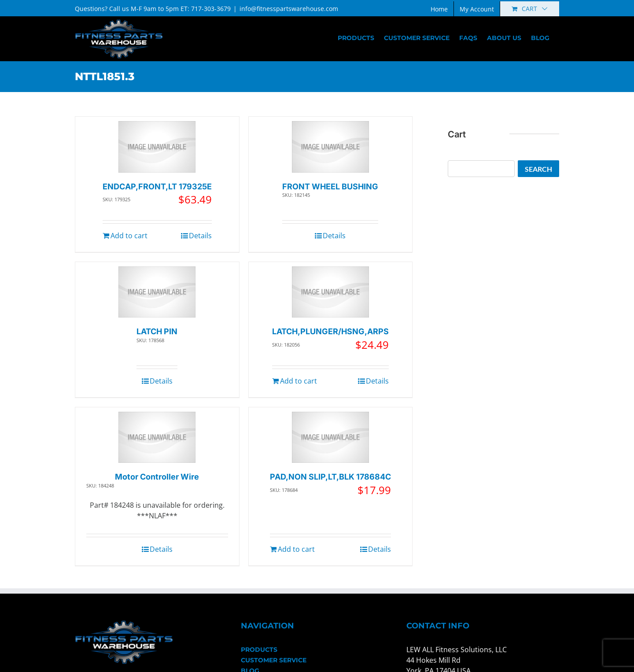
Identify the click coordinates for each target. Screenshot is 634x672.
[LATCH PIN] (157, 292)
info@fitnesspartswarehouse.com (289, 9)
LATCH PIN (157, 331)
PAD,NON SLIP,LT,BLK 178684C (330, 477)
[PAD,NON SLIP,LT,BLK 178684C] (330, 438)
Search (538, 169)
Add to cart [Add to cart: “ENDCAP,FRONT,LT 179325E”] (129, 236)
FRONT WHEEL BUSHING (330, 186)
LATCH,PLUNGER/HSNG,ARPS (330, 331)
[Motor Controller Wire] (157, 438)
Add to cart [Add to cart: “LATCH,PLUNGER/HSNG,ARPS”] (299, 381)
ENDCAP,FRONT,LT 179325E (157, 186)
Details (200, 236)
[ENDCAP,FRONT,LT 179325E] (157, 147)
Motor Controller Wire (157, 477)
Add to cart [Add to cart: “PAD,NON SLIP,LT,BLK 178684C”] (296, 549)
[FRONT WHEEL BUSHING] (330, 147)
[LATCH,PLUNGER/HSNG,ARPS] (330, 292)
